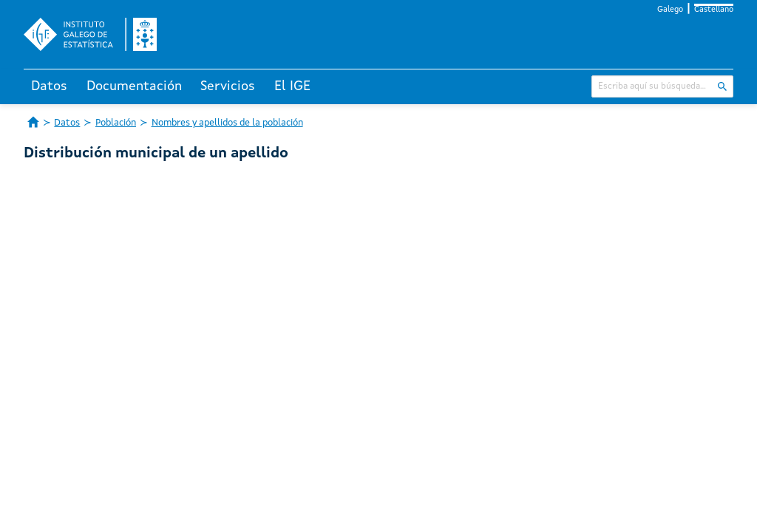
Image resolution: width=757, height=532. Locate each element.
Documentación (134, 86)
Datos (49, 86)
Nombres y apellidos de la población (227, 123)
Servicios (228, 86)
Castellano (714, 10)
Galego (670, 10)
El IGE (292, 86)
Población (116, 123)
